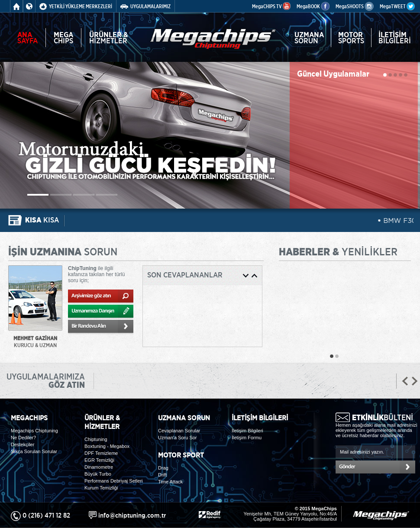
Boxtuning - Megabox (107, 446)
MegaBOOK (313, 6)
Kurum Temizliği (101, 488)
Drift (162, 475)
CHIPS (63, 38)
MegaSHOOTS (355, 6)
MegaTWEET (397, 6)
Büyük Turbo (98, 474)
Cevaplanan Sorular (179, 431)
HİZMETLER (109, 38)
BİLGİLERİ (395, 38)
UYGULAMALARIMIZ (145, 6)
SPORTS (351, 38)
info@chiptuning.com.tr (132, 515)
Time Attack (170, 482)
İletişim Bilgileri (247, 431)
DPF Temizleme (101, 453)
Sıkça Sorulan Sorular (34, 451)
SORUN (309, 38)
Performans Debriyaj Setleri (114, 481)
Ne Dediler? (23, 438)
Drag (163, 468)
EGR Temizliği (99, 460)
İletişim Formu (247, 438)
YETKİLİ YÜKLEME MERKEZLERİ (76, 6)
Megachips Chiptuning (34, 431)
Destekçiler (23, 444)
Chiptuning (96, 439)
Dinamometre (99, 467)
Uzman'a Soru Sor (178, 438)
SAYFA (27, 38)
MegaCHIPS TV (271, 6)
